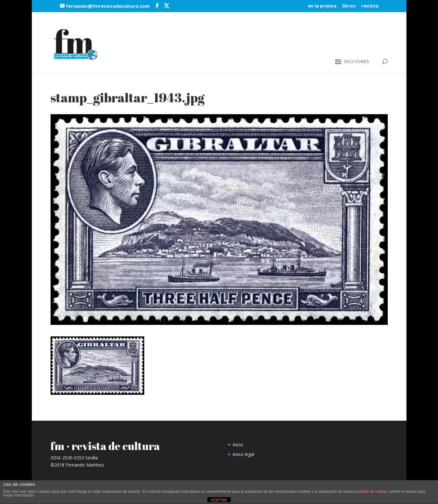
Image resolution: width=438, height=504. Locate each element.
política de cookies (372, 492)
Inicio (238, 445)
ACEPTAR (219, 500)
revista (370, 6)
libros (349, 6)
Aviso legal (243, 454)
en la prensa (322, 6)
